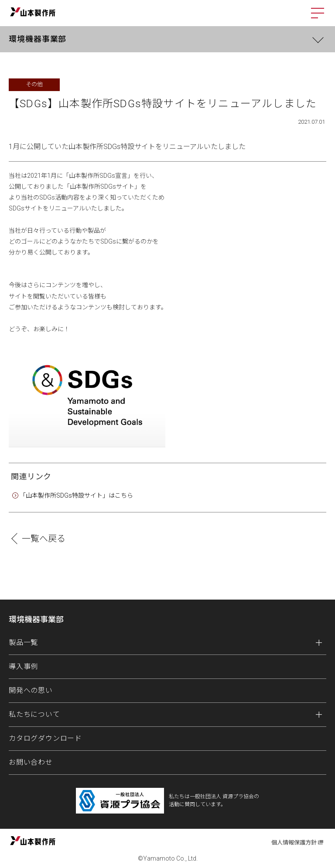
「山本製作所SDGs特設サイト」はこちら (76, 495)
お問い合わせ (31, 762)
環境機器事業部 (38, 39)
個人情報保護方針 (294, 843)
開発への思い (31, 690)
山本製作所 (33, 12)
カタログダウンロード (45, 738)
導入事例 (23, 666)
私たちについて (34, 714)
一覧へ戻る (44, 539)
